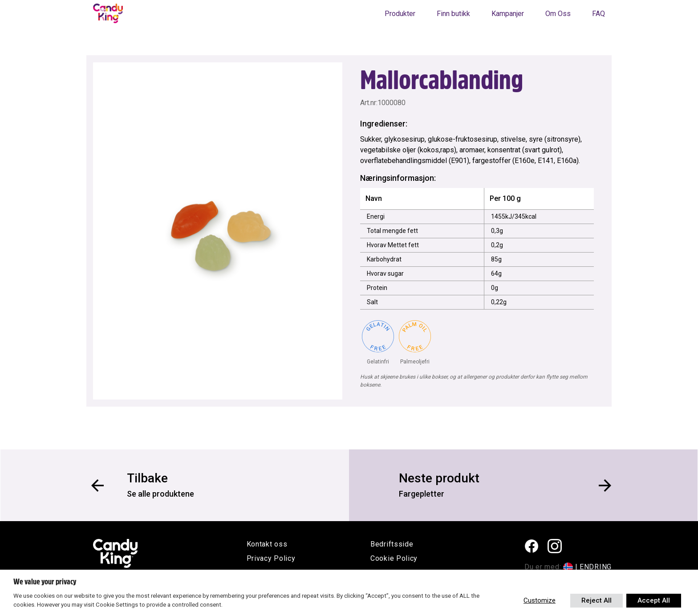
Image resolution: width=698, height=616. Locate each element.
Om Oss (558, 14)
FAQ (599, 14)
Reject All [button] (597, 600)
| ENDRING (593, 567)
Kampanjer (508, 14)
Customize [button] (540, 600)
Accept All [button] (654, 600)
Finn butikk (453, 14)
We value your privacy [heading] (45, 582)
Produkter (400, 14)
